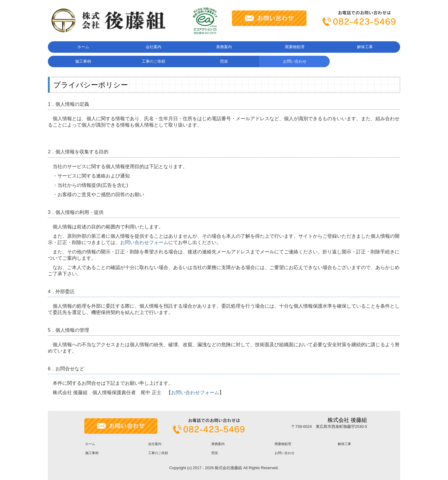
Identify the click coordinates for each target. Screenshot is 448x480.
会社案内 (154, 47)
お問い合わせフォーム (144, 242)
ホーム (83, 47)
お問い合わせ (295, 61)
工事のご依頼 (154, 61)
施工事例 (83, 61)
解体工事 (365, 47)
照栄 (224, 61)
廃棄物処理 (295, 47)
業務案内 (224, 47)
